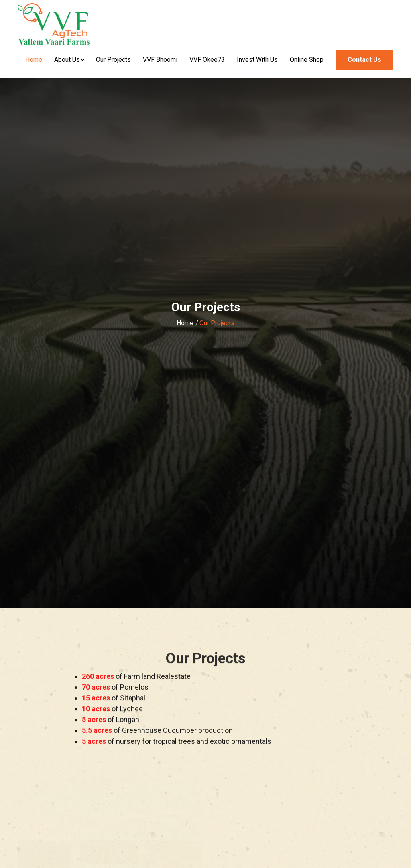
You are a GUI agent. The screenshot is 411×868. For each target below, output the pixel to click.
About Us (67, 60)
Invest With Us (257, 60)
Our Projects (113, 60)
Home (34, 60)
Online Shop (307, 60)
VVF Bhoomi (160, 60)
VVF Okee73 (207, 60)
